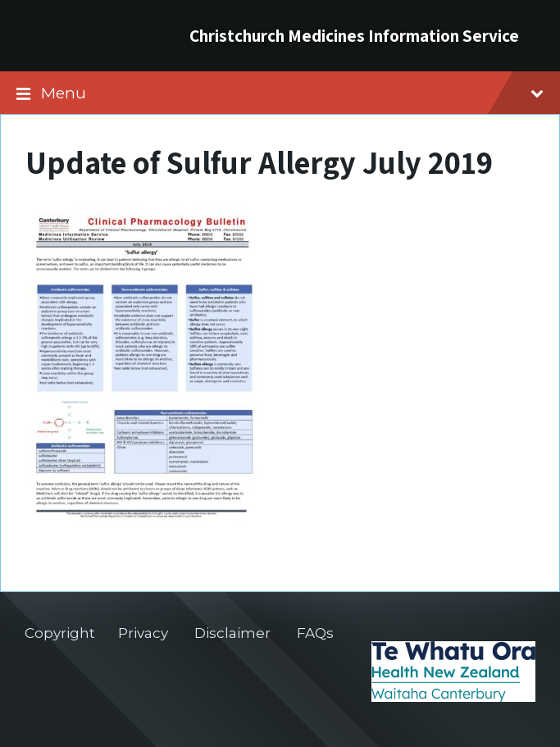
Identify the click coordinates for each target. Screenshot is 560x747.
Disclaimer (232, 633)
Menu (292, 93)
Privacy (143, 633)
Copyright (60, 633)
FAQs (315, 633)
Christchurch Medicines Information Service (354, 36)
